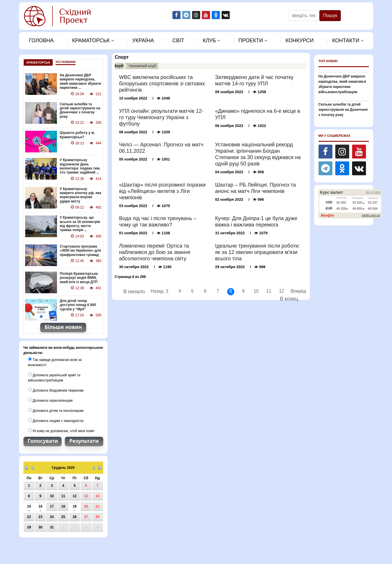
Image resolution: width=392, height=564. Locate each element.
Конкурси (300, 40)
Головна (41, 40)
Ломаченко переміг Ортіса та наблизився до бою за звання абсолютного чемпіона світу (155, 252)
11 (269, 291)
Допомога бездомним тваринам (56, 390)
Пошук (330, 15)
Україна (143, 40)
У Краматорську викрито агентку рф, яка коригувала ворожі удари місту (81, 195)
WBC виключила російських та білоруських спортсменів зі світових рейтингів (162, 84)
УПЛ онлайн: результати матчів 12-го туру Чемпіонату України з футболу (161, 117)
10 (256, 291)
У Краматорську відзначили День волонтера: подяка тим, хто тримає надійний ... (80, 166)
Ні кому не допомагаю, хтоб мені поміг (61, 431)
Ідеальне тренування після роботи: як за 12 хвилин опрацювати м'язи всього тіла (258, 252)
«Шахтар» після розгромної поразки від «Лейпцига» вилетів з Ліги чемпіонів (162, 191)
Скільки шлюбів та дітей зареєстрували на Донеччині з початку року (80, 110)
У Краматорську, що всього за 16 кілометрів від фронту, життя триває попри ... (80, 224)
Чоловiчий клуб (142, 66)
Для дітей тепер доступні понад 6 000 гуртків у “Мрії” (78, 305)
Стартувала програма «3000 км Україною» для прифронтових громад (80, 251)
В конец (289, 299)
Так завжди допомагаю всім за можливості (55, 362)
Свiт (178, 40)
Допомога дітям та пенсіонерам (56, 410)
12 (281, 291)
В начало (134, 292)
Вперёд (294, 291)
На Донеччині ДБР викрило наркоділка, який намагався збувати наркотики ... (81, 81)
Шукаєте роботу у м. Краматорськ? (77, 135)
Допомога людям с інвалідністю (56, 421)
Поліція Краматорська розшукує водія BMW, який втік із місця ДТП (79, 278)
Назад (154, 291)
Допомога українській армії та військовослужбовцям (54, 377)
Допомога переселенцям (50, 400)
